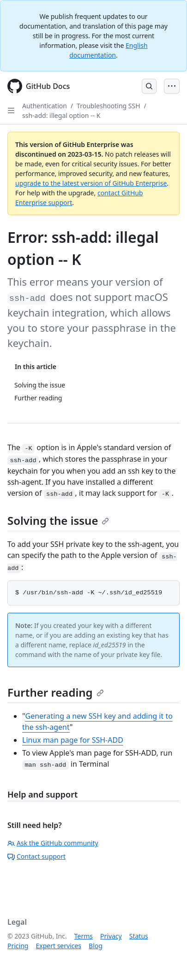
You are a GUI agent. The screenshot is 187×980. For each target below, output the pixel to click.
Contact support (36, 856)
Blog (96, 946)
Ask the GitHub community (53, 843)
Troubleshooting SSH (108, 106)
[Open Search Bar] (149, 86)
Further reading (56, 692)
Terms (84, 936)
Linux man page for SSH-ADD (73, 740)
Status (139, 936)
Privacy (111, 936)
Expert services (58, 946)
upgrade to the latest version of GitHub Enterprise (91, 183)
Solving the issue (58, 520)
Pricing (18, 946)
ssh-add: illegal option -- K (61, 115)
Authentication (45, 106)
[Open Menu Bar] (172, 86)
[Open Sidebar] (11, 111)
